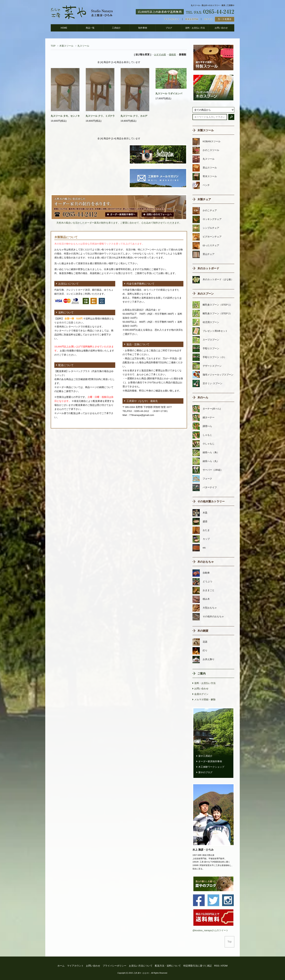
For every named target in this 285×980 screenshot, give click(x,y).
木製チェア (204, 199)
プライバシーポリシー (115, 966)
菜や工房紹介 (205, 756)
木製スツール (66, 46)
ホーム (61, 966)
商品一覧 (90, 28)
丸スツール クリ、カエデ (134, 116)
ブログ (169, 28)
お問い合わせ (221, 28)
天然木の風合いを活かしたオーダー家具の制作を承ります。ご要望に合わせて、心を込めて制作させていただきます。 (119, 223)
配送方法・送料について (168, 966)
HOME (64, 28)
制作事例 (143, 28)
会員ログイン (201, 694)
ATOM (224, 966)
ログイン (208, 19)
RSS (217, 966)
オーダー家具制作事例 (210, 761)
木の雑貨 (203, 631)
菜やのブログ (205, 772)
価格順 (172, 55)
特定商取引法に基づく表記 (198, 966)
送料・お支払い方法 (195, 28)
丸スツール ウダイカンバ (169, 94)
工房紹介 (116, 28)
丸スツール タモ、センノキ (65, 116)
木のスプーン (206, 294)
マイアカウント (172, 19)
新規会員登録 (192, 19)
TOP (53, 46)
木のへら (203, 397)
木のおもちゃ (206, 562)
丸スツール (83, 46)
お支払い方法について (141, 966)
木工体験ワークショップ (211, 767)
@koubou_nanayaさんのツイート (210, 930)
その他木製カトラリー (211, 501)
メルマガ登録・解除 (205, 699)
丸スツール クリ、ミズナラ (100, 116)
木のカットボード (208, 268)
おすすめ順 (160, 55)
